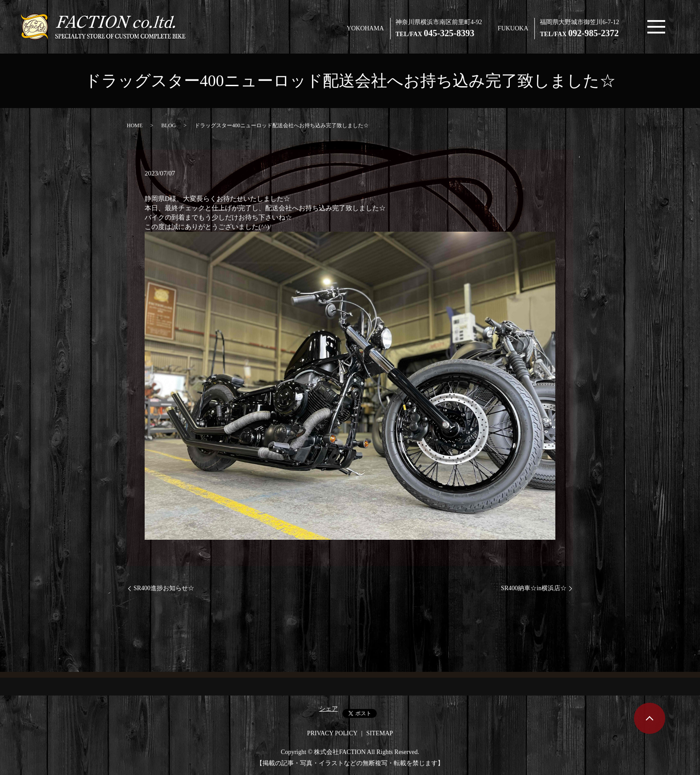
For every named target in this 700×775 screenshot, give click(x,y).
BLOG (169, 125)
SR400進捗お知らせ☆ (164, 588)
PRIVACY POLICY (332, 733)
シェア (329, 709)
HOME (135, 125)
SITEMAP (379, 733)
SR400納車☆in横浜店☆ (534, 588)
